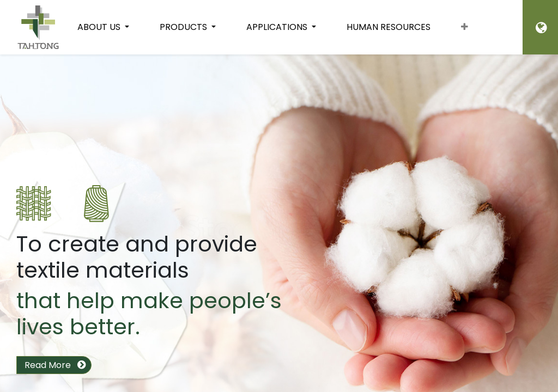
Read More (48, 365)
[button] (465, 27)
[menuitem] (389, 27)
